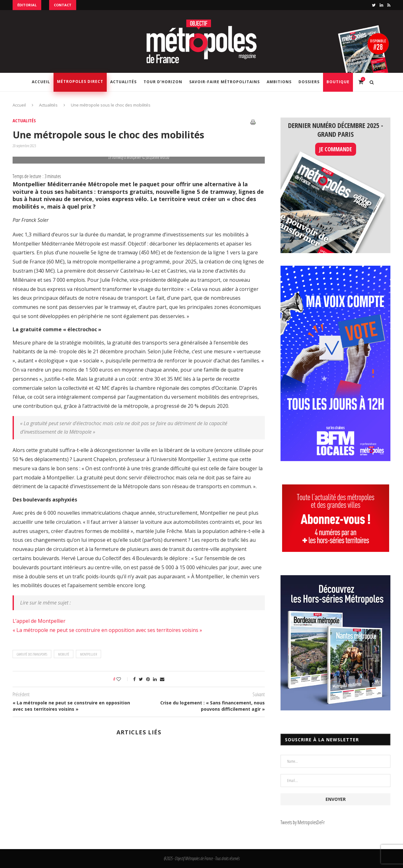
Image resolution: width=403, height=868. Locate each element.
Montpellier (88, 654)
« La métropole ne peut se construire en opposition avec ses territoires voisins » (107, 630)
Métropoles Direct (80, 81)
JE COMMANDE (336, 149)
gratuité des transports (32, 654)
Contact (63, 5)
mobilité (64, 654)
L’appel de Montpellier (39, 621)
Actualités (123, 82)
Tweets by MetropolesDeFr (303, 822)
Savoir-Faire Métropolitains (224, 82)
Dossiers (309, 82)
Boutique (338, 82)
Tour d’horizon (163, 82)
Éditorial (27, 5)
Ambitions (279, 82)
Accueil (41, 82)
